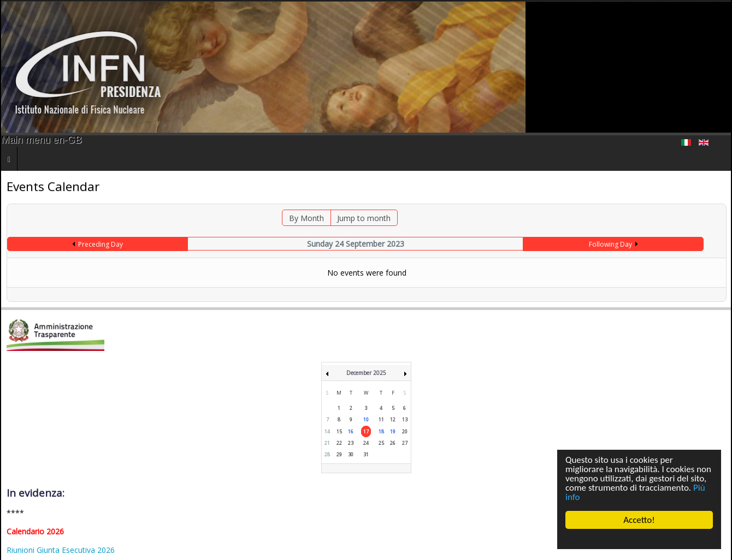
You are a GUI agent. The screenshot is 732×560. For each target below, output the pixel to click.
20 (405, 431)
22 (339, 443)
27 (405, 443)
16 (351, 431)
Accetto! (639, 520)
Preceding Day (101, 244)
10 (366, 419)
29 (339, 454)
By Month (306, 218)
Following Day (610, 244)
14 (327, 431)
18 (381, 431)
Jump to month (364, 218)
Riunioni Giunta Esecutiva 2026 (61, 550)
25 (381, 443)
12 (393, 419)
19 (393, 431)
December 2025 (366, 373)
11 (381, 419)
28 (327, 454)
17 (366, 431)
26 (393, 443)
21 (327, 443)
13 (405, 419)
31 (366, 454)
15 (339, 431)
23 (351, 443)
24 (366, 443)
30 (351, 454)
